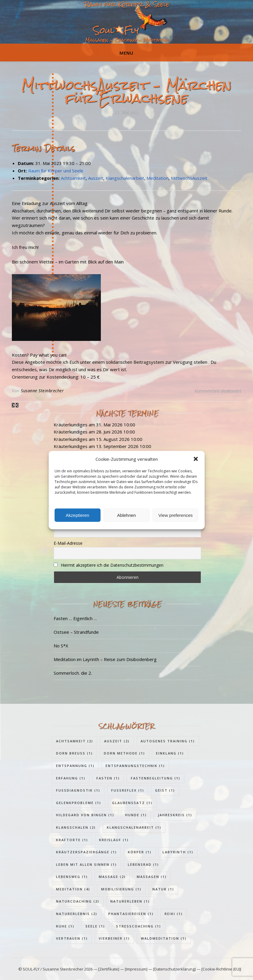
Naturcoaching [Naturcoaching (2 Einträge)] (78, 901)
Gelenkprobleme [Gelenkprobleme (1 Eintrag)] (79, 803)
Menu (126, 53)
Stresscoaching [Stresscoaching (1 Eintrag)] (139, 926)
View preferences (176, 515)
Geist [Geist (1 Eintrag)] (165, 790)
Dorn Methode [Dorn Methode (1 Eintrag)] (124, 753)
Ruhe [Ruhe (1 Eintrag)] (65, 926)
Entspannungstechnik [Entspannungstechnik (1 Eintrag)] (135, 766)
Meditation (157, 178)
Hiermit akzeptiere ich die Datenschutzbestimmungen (112, 565)
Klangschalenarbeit (125, 178)
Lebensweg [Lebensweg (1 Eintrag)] (72, 877)
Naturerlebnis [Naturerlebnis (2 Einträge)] (77, 914)
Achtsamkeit (73, 178)
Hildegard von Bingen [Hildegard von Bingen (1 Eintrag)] (85, 815)
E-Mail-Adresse (68, 543)
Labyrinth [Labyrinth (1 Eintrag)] (178, 852)
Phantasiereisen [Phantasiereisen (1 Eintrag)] (131, 914)
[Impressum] (136, 969)
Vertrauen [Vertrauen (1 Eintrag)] (72, 938)
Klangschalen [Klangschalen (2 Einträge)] (76, 827)
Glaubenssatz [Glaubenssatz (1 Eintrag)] (132, 803)
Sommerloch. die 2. (73, 673)
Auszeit (96, 178)
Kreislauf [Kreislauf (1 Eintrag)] (114, 840)
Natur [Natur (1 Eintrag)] (163, 889)
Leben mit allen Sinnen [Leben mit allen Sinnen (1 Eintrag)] (86, 864)
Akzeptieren (78, 515)
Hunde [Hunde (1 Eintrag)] (136, 815)
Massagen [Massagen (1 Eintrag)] (152, 877)
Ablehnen (126, 515)
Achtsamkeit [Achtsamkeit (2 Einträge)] (75, 741)
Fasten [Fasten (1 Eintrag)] (108, 778)
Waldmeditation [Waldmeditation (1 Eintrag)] (164, 938)
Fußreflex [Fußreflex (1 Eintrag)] (128, 790)
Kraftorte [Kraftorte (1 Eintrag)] (72, 840)
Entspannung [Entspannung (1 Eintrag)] (75, 766)
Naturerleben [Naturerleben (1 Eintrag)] (130, 901)
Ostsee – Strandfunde (76, 632)
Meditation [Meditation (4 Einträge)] (73, 889)
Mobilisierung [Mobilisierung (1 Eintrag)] (121, 889)
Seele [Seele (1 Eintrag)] (95, 926)
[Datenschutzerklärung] (174, 969)
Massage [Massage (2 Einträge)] (112, 877)
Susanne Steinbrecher (42, 391)
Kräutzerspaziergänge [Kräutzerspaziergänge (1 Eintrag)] (86, 852)
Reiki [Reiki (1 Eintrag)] (174, 914)
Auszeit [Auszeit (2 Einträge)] (117, 741)
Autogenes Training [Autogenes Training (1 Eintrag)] (168, 741)
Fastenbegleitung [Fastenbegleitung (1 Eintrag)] (156, 778)
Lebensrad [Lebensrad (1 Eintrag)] (143, 864)
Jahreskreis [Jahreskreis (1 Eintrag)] (175, 815)
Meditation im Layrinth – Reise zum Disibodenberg (105, 659)
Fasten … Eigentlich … (75, 618)
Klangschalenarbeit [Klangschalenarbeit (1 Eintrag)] (134, 827)
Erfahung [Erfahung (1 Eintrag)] (71, 778)
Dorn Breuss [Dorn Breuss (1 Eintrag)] (74, 753)
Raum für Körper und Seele (56, 171)
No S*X (61, 646)
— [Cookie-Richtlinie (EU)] (218, 969)
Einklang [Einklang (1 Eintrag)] (170, 753)
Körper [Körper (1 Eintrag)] (140, 852)
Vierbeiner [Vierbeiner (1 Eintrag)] (114, 938)
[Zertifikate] (109, 969)
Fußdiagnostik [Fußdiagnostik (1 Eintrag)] (78, 790)
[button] (196, 459)
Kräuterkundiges (71, 425)
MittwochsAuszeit (189, 178)
